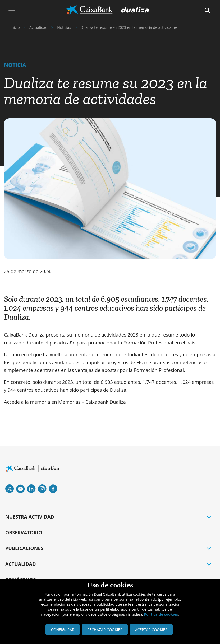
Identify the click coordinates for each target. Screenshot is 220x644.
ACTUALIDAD (21, 564)
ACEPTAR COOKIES (151, 630)
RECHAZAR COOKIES (105, 630)
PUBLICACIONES (24, 548)
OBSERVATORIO (24, 533)
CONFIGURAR (63, 630)
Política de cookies (161, 614)
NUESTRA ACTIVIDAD (30, 517)
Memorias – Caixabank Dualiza (92, 402)
